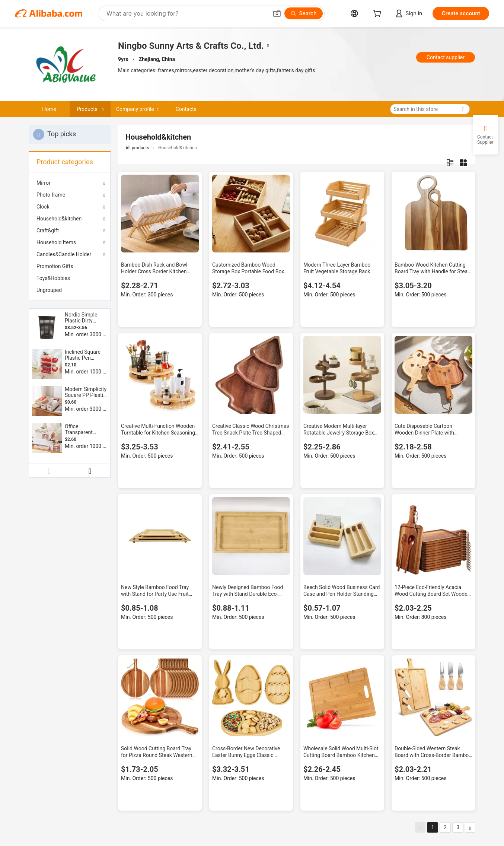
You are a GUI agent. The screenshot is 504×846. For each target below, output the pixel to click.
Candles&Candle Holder (64, 254)
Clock (43, 207)
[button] (277, 13)
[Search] (304, 13)
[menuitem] (70, 266)
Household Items (56, 242)
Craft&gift (48, 230)
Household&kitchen (59, 219)
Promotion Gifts (55, 266)
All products (137, 148)
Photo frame (51, 195)
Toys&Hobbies (53, 278)
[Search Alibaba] (186, 13)
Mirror (44, 183)
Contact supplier (446, 57)
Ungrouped (49, 290)
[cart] (379, 14)
